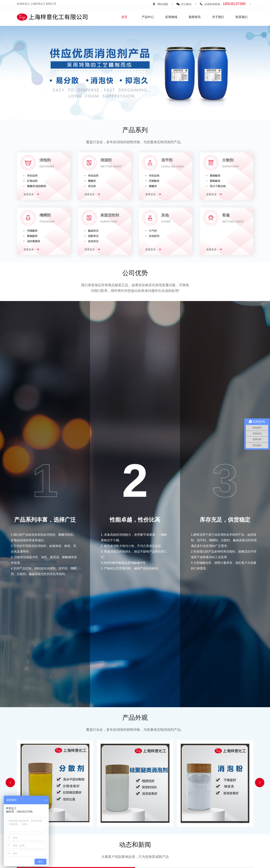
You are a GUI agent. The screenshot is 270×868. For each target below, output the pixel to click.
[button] (10, 783)
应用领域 (171, 17)
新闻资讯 (195, 17)
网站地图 (163, 4)
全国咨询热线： (225, 4)
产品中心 (148, 17)
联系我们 (241, 17)
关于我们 (218, 17)
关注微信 (186, 4)
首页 (124, 17)
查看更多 (31, 194)
